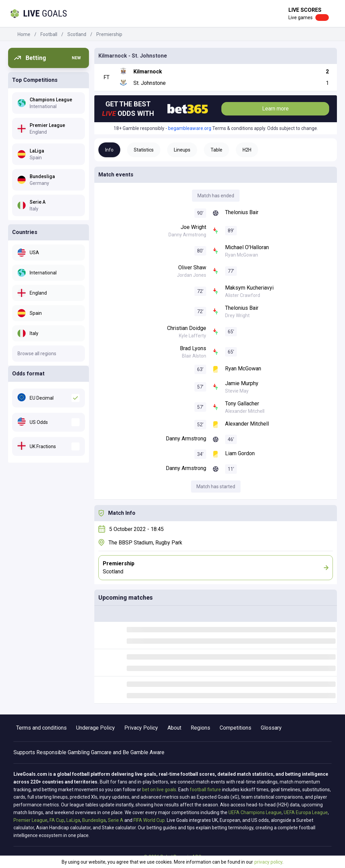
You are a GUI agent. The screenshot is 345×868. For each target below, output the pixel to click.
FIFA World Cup (149, 820)
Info (109, 150)
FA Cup (57, 820)
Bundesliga (94, 820)
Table (216, 150)
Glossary (271, 728)
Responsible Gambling (63, 752)
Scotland (77, 34)
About (174, 728)
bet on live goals (159, 790)
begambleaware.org (190, 128)
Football (49, 34)
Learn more (275, 109)
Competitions (236, 728)
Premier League (30, 820)
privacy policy (268, 862)
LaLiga (73, 820)
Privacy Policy (141, 728)
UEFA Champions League (255, 812)
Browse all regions (37, 354)
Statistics (144, 150)
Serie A (116, 820)
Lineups (182, 150)
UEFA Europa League (306, 812)
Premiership (109, 34)
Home (24, 34)
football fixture (205, 790)
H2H (247, 150)
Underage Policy (96, 728)
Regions (200, 728)
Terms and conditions (41, 728)
